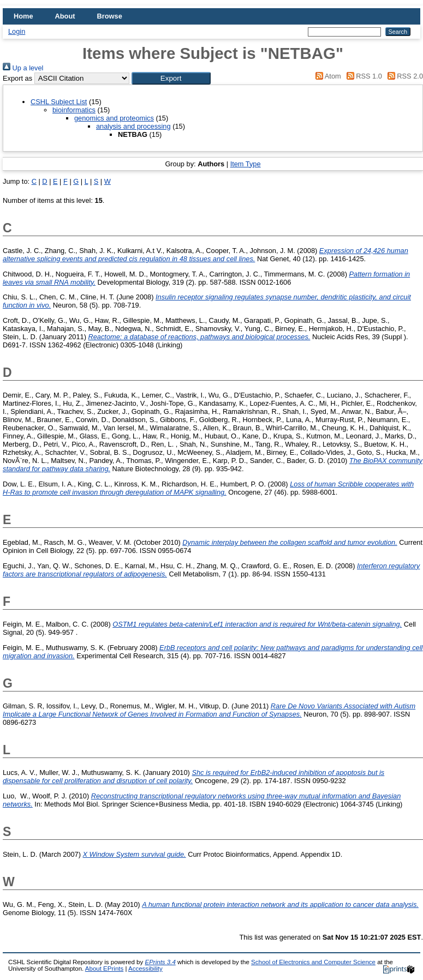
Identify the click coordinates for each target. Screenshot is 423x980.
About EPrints (104, 969)
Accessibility (145, 969)
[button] (171, 78)
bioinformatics (74, 110)
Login (17, 31)
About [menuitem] (65, 16)
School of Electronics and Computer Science (313, 962)
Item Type (246, 164)
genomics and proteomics (114, 118)
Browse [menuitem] (110, 16)
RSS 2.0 (403, 76)
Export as (17, 78)
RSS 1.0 (362, 76)
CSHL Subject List (59, 102)
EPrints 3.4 (160, 962)
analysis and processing (133, 126)
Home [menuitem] (23, 16)
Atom (327, 76)
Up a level (23, 68)
